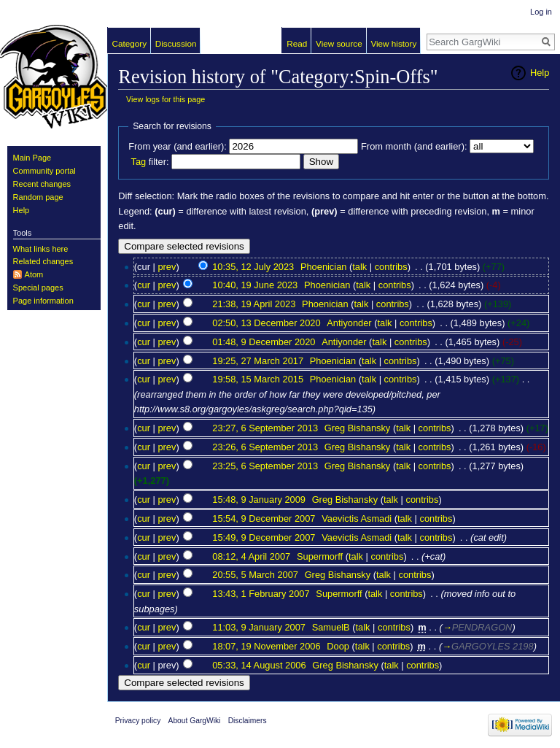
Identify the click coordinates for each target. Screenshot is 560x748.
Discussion (176, 43)
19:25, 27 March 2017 (258, 361)
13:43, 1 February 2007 (261, 594)
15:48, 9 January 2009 (259, 500)
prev (167, 267)
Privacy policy (138, 721)
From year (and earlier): (178, 146)
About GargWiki (195, 721)
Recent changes (42, 184)
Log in (541, 12)
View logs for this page (166, 99)
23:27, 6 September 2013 (265, 428)
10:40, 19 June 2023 (255, 285)
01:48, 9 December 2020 (264, 342)
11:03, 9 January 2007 (259, 627)
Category (130, 43)
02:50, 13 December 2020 (266, 323)
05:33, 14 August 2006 (259, 665)
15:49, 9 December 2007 (264, 537)
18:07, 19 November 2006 (266, 646)
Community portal (44, 171)
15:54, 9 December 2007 (264, 518)
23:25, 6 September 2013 (265, 466)
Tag (138, 162)
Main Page (32, 158)
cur (144, 285)
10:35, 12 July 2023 (253, 267)
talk (359, 267)
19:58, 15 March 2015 (258, 379)
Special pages (38, 288)
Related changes (43, 261)
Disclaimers (248, 721)
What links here (41, 249)
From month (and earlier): (414, 146)
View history (393, 43)
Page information (43, 301)
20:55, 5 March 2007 (255, 575)
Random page (38, 197)
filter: (149, 162)
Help (540, 73)
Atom (34, 274)
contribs (391, 267)
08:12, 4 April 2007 (251, 556)
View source (339, 43)
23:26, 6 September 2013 (265, 447)
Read (297, 43)
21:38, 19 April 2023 (254, 304)
